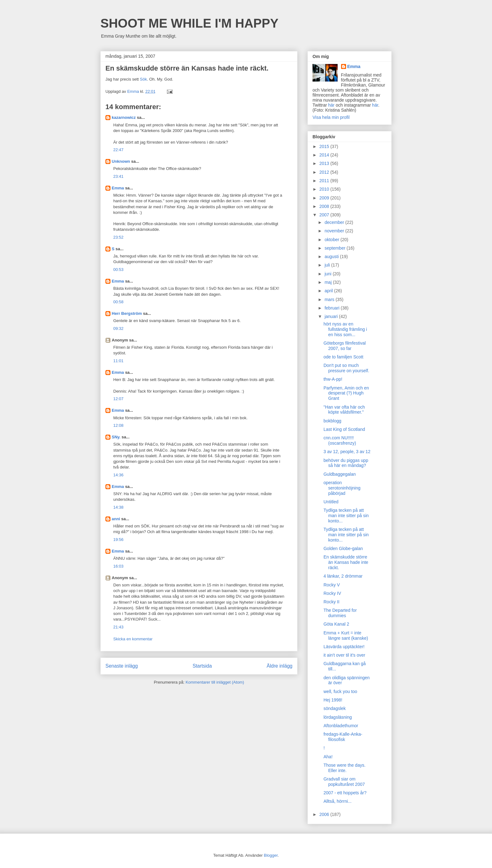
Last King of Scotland (344, 429)
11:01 (118, 361)
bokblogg (332, 421)
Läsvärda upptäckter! (344, 647)
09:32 (118, 328)
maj (329, 282)
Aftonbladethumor (341, 726)
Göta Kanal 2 (336, 624)
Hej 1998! (333, 700)
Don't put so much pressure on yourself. (346, 368)
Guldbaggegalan (340, 474)
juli (328, 265)
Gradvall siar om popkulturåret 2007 (344, 782)
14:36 (118, 475)
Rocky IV (332, 593)
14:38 (118, 507)
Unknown (121, 161)
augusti (332, 257)
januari (332, 316)
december (335, 222)
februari (332, 308)
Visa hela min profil (331, 117)
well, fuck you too (340, 691)
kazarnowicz (124, 117)
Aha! (328, 757)
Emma (118, 188)
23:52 (118, 237)
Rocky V (332, 585)
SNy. (116, 437)
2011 (325, 181)
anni (116, 519)
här (331, 105)
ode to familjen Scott (343, 357)
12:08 (118, 425)
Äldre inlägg (280, 666)
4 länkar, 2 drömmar (343, 576)
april (329, 291)
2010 (325, 189)
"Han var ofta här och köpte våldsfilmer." (344, 410)
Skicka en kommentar (133, 639)
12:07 (118, 399)
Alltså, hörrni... (337, 801)
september (335, 248)
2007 (325, 215)
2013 (325, 163)
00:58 (118, 302)
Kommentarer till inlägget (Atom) (215, 682)
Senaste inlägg (122, 666)
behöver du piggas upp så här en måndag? (346, 463)
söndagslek (335, 708)
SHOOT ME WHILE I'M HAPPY (189, 23)
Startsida (202, 666)
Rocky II (332, 602)
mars (330, 299)
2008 (325, 206)
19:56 (118, 540)
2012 (325, 172)
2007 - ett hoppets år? (345, 793)
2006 (325, 814)
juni (329, 274)
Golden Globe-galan (343, 548)
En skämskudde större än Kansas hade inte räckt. (346, 562)
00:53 (118, 270)
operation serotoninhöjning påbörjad (342, 488)
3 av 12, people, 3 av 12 (347, 452)
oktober (332, 240)
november (335, 231)
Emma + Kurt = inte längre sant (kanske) (346, 635)
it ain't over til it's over (344, 655)
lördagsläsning (338, 717)
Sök (143, 79)
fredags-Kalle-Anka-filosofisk (343, 737)
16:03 (118, 566)
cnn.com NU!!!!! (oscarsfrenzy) (340, 440)
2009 (325, 198)
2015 (325, 146)
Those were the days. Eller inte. (345, 768)
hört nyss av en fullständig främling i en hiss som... (345, 329)
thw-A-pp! (333, 379)
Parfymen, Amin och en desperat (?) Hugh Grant (346, 393)
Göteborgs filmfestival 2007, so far (345, 346)
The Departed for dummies (340, 613)
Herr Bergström (127, 313)
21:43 (118, 627)
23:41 (118, 176)
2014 (325, 155)
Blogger (271, 855)
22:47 (118, 150)
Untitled (331, 502)
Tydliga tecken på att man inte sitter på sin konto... (346, 516)
